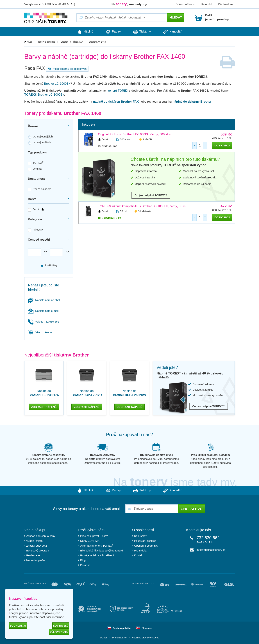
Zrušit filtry (49, 265)
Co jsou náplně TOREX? (151, 195)
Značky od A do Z (37, 546)
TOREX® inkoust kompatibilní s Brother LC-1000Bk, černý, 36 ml (142, 206)
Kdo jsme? (141, 536)
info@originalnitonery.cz (211, 550)
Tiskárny (142, 32)
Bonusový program (38, 550)
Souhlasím (18, 625)
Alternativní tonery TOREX (98, 546)
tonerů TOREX (118, 91)
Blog (83, 560)
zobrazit (44, 407)
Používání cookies (145, 541)
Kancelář (172, 32)
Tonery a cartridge (47, 42)
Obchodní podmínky (146, 546)
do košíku (222, 145)
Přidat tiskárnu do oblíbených (67, 69)
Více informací (55, 617)
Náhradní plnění (36, 560)
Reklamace (33, 555)
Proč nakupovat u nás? (94, 536)
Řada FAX (78, 42)
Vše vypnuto (59, 632)
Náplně (85, 32)
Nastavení (61, 625)
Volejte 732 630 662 (44, 322)
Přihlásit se (225, 4)
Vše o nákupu (186, 4)
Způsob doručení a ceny (41, 536)
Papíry (113, 32)
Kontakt (206, 4)
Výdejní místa (34, 541)
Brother (64, 42)
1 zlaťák (148, 139)
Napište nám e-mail (43, 311)
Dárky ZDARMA (90, 541)
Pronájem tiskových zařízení (97, 555)
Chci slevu (192, 509)
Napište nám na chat (44, 300)
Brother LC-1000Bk (57, 84)
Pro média (140, 550)
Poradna (85, 565)
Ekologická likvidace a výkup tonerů (102, 550)
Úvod (30, 42)
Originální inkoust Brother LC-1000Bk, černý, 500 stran (135, 134)
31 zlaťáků (144, 211)
